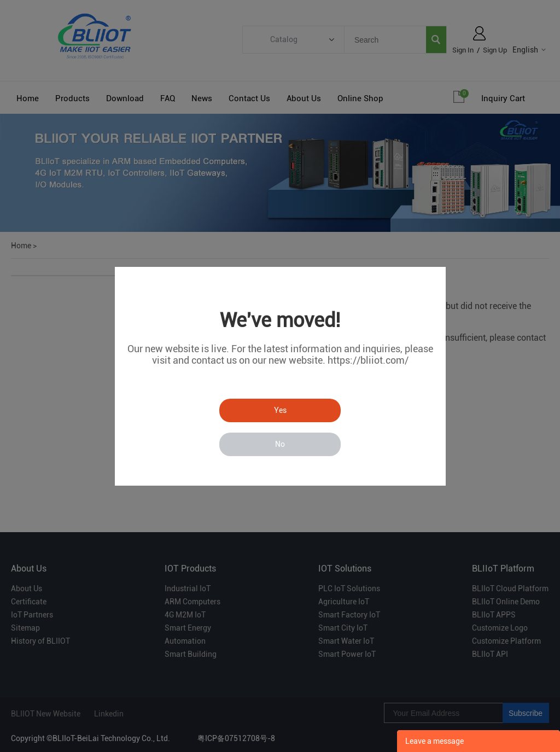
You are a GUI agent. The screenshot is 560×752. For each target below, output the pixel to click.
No (280, 444)
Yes (280, 410)
